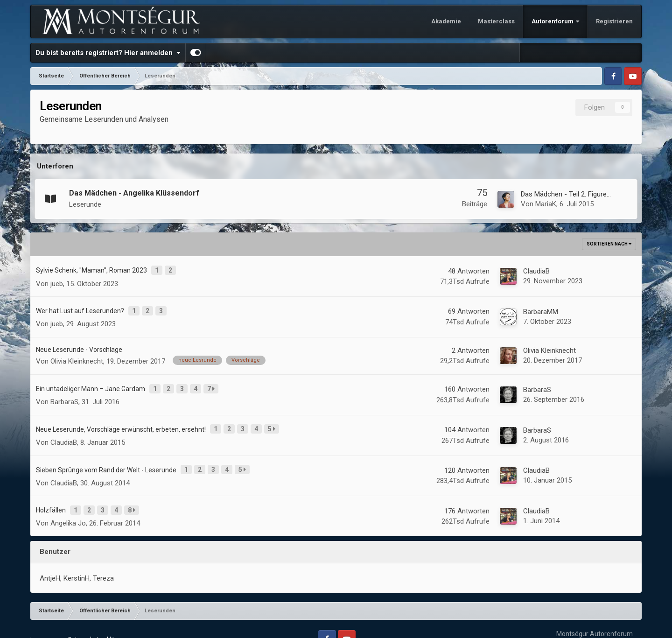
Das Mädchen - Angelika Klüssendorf (134, 193)
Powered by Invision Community (595, 624)
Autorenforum (553, 21)
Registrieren (614, 21)
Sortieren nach (609, 244)
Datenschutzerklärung (97, 619)
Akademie (446, 21)
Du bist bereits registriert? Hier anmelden (108, 53)
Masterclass (496, 21)
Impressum (45, 619)
